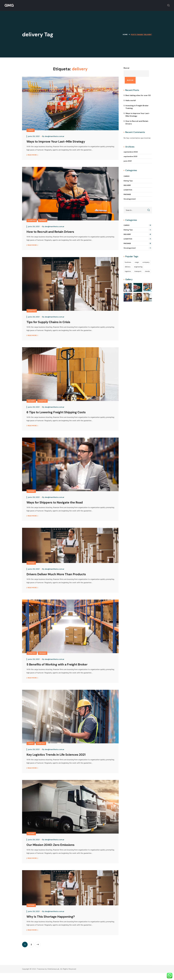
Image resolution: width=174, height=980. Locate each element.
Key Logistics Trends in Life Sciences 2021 (61, 760)
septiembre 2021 (130, 156)
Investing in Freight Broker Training (137, 107)
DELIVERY (31, 403)
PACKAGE (43, 221)
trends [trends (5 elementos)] (147, 271)
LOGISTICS (32, 221)
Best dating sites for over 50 (138, 95)
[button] (168, 5)
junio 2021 (128, 161)
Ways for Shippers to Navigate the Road (59, 506)
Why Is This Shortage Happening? (54, 924)
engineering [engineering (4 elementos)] (138, 267)
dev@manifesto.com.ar (55, 136)
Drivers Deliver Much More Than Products (60, 578)
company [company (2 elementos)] (146, 262)
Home (125, 35)
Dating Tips (128, 181)
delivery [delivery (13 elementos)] (128, 267)
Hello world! (131, 100)
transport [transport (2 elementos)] (138, 271)
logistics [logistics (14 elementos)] (128, 271)
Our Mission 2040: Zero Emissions (54, 851)
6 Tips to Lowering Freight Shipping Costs (61, 414)
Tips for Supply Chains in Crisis (52, 323)
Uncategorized (130, 199)
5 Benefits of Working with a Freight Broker (61, 669)
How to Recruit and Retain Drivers (54, 232)
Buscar (127, 68)
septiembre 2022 (131, 152)
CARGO (31, 130)
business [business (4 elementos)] (128, 262)
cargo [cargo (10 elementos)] (137, 262)
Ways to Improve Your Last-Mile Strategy (60, 141)
